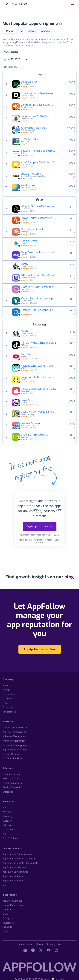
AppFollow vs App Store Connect (19, 859)
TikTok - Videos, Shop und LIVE (38, 343)
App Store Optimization (15, 732)
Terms (40, 945)
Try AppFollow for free (40, 649)
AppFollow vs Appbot (13, 876)
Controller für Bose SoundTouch (39, 105)
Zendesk (7, 910)
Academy (7, 816)
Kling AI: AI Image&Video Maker (39, 207)
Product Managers (12, 783)
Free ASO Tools (10, 839)
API (4, 834)
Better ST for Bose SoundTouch (39, 151)
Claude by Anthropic (32, 230)
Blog (5, 808)
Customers (8, 699)
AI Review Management (15, 736)
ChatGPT (26, 264)
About (6, 685)
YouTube (26, 354)
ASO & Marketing (11, 779)
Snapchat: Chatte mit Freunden (39, 377)
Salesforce (8, 923)
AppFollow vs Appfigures (15, 872)
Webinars (7, 812)
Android (32, 31)
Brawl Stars (28, 400)
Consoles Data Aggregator (16, 745)
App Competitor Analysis (15, 750)
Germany (39, 67)
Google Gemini (29, 241)
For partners (9, 712)
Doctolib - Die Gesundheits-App (39, 310)
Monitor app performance (16, 728)
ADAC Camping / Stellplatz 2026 (39, 162)
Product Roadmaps (12, 754)
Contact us (8, 708)
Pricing (6, 690)
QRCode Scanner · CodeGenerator (39, 276)
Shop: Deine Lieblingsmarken (37, 253)
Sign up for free (40, 526)
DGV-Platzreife (30, 139)
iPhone (9, 31)
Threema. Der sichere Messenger (39, 93)
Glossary (7, 821)
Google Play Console (13, 905)
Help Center (9, 825)
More (5, 885)
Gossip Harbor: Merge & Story (38, 412)
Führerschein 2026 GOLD (35, 116)
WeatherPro (28, 185)
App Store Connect (12, 901)
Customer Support (12, 774)
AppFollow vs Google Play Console (20, 863)
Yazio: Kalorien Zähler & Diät (37, 366)
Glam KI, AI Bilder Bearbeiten (37, 287)
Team (5, 703)
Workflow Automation (14, 741)
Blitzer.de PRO (29, 82)
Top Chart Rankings (13, 759)
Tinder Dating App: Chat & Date (39, 389)
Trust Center (9, 830)
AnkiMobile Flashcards (34, 128)
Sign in (56, 535)
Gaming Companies (12, 788)
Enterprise (8, 792)
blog (69, 577)
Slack (5, 914)
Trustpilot (8, 919)
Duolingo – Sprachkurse (35, 435)
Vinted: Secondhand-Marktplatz (39, 299)
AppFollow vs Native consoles (18, 854)
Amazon (45, 31)
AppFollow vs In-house (14, 867)
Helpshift (7, 927)
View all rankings (25, 46)
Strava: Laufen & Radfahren (37, 218)
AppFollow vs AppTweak (15, 881)
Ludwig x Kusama (31, 174)
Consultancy (9, 694)
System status (25, 945)
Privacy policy (54, 945)
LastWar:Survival (31, 423)
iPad (21, 31)
